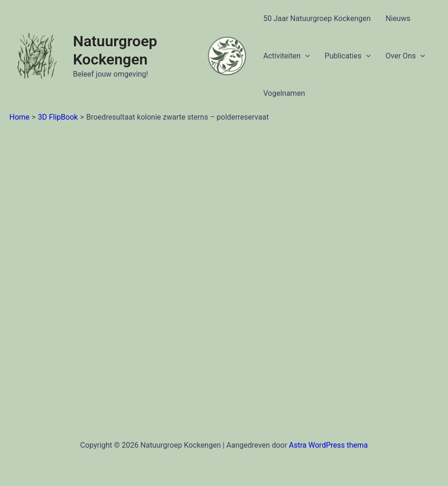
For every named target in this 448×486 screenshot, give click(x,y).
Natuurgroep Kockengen (115, 50)
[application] (305, 56)
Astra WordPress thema (329, 445)
